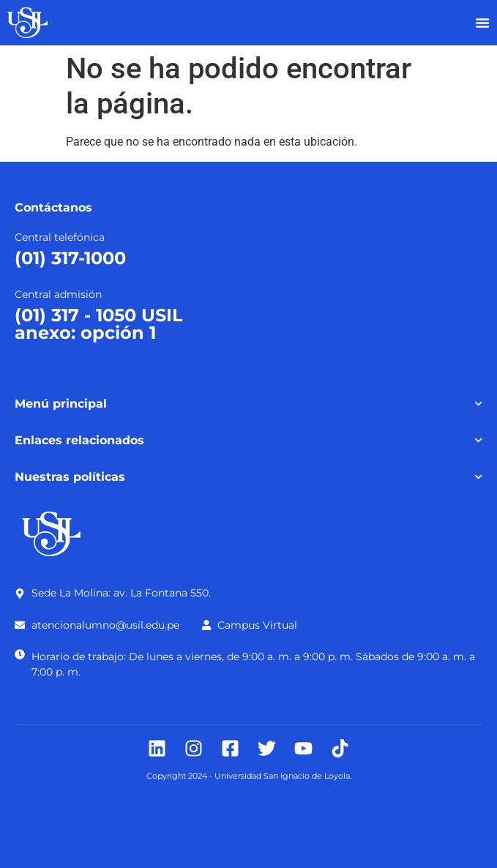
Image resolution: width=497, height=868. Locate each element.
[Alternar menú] (482, 23)
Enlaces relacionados (248, 440)
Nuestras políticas (248, 477)
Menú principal (248, 404)
